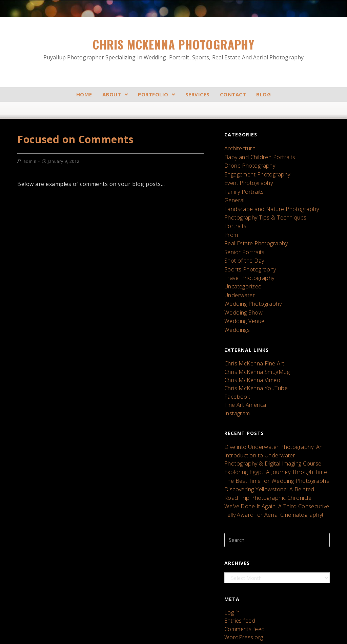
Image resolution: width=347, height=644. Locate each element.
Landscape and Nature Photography (267, 200)
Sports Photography (248, 252)
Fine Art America (243, 373)
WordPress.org (241, 588)
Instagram (236, 380)
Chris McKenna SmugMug (254, 344)
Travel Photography (247, 260)
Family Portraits (242, 185)
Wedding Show (241, 290)
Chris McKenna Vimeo (250, 351)
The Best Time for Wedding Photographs (272, 442)
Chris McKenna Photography (173, 49)
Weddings (236, 305)
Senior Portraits (243, 237)
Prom (231, 222)
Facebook (236, 366)
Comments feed (243, 580)
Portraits (234, 215)
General (233, 193)
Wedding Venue (242, 297)
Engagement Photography (254, 170)
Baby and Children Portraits (257, 155)
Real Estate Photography (253, 230)
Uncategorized (241, 267)
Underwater (238, 275)
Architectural (239, 148)
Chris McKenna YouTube (252, 358)
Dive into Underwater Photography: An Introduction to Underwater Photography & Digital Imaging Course (275, 420)
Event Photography (246, 178)
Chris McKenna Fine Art (251, 337)
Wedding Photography (250, 282)
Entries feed (238, 573)
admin (30, 161)
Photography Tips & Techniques (261, 207)
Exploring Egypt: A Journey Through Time (271, 434)
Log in (231, 566)
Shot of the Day (243, 245)
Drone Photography (247, 163)
